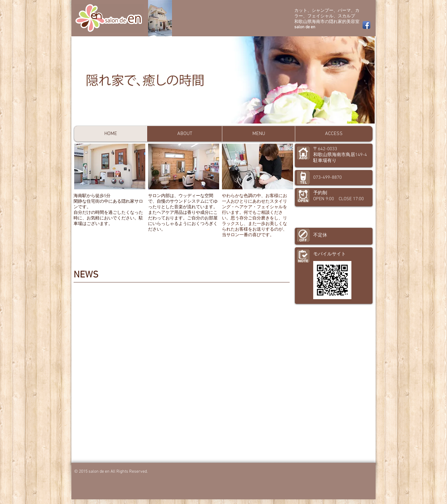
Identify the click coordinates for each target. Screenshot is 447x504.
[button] (224, 80)
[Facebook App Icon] (366, 25)
